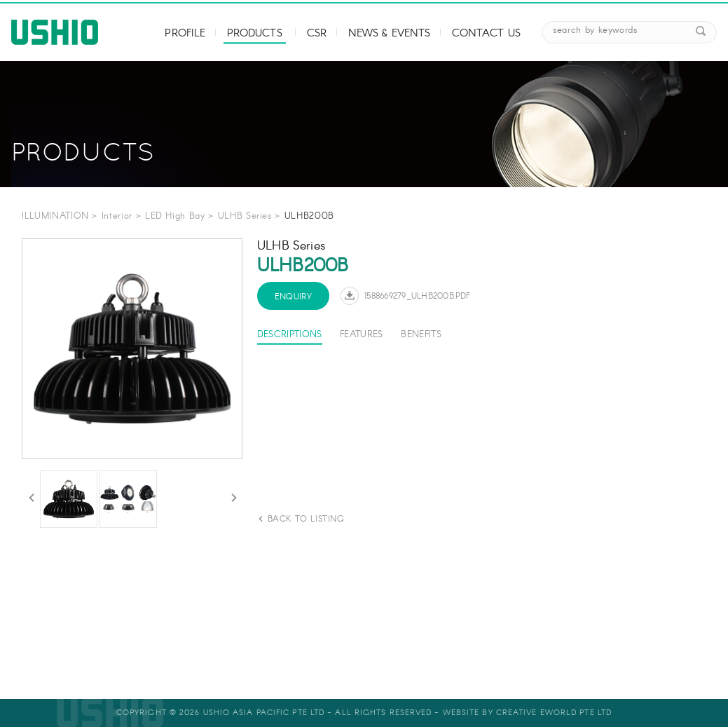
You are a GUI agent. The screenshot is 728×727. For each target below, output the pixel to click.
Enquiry (294, 297)
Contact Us (487, 34)
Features (362, 335)
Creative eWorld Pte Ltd (554, 713)
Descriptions (290, 335)
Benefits (421, 335)
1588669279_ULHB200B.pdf (418, 296)
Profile (185, 34)
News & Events (390, 34)
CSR (317, 34)
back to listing (306, 519)
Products (255, 34)
